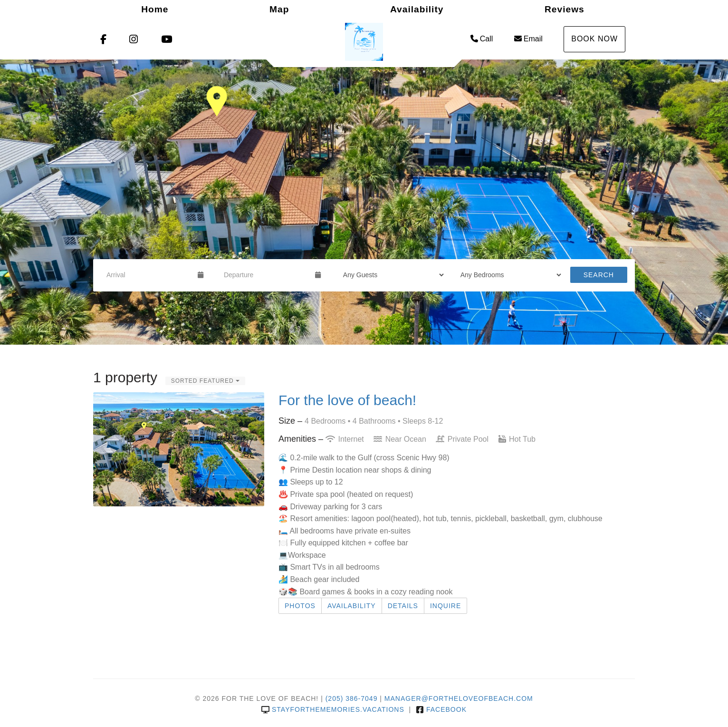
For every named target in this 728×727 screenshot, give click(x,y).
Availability (417, 9)
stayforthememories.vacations (333, 709)
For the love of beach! (347, 400)
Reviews (565, 9)
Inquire (445, 606)
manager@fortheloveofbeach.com (459, 698)
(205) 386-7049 (352, 698)
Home (155, 9)
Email (528, 39)
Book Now (594, 39)
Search (599, 275)
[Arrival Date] (148, 275)
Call (482, 39)
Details (403, 606)
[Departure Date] (265, 275)
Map (279, 9)
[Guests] (390, 275)
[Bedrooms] (508, 275)
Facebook (441, 709)
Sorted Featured (205, 381)
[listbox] (364, 202)
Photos (300, 606)
